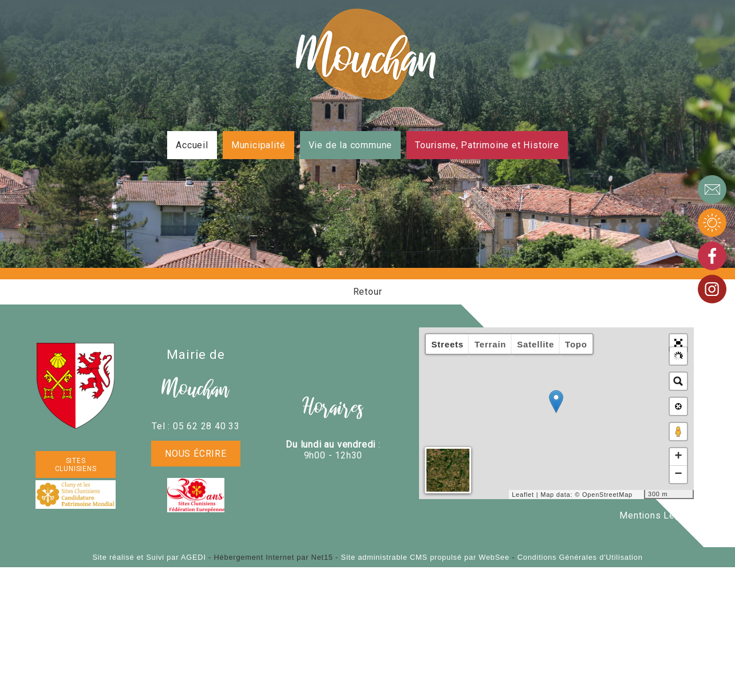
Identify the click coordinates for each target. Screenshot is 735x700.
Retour (368, 292)
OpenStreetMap (607, 495)
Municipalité (258, 145)
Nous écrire (196, 454)
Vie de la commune (351, 145)
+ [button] (678, 457)
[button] (678, 343)
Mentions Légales (659, 515)
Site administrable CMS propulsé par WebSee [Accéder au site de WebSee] (425, 557)
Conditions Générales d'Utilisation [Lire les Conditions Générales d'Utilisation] (580, 557)
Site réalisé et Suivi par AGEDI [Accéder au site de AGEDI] (149, 557)
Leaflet (523, 495)
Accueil (192, 145)
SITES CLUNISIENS (76, 465)
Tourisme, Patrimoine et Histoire (487, 145)
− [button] (678, 474)
